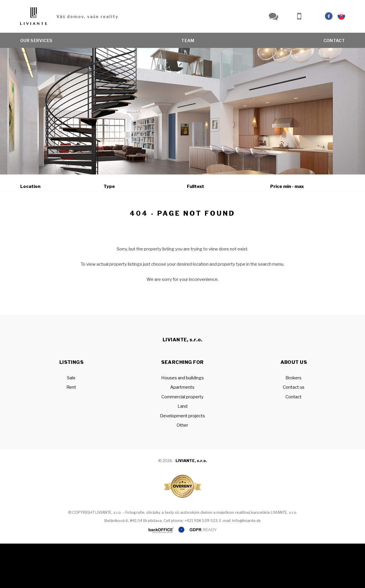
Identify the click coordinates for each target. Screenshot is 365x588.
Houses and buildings (182, 422)
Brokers (293, 422)
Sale (37, 217)
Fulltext (196, 186)
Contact (334, 41)
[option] (182, 111)
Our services (36, 41)
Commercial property (182, 441)
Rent (66, 217)
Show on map (224, 217)
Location (30, 186)
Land (182, 451)
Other (182, 470)
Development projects (182, 460)
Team (188, 41)
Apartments (182, 432)
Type (109, 186)
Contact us (294, 432)
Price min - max (287, 186)
